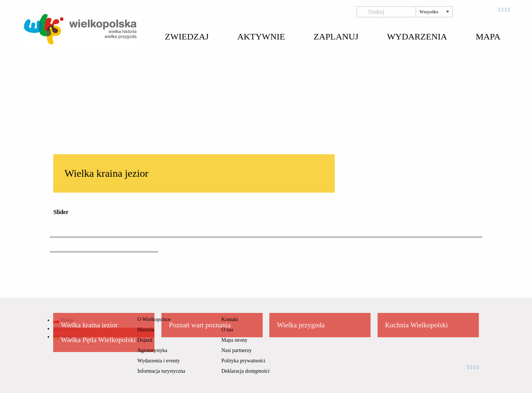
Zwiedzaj (187, 37)
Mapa (488, 37)
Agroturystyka (152, 350)
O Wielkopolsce (154, 319)
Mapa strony (234, 340)
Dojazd (145, 340)
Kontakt (230, 319)
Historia (146, 330)
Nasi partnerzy (236, 350)
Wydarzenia (417, 37)
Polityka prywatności (243, 361)
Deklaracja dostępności (245, 371)
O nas (227, 330)
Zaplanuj (336, 37)
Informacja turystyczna (161, 371)
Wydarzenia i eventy (159, 361)
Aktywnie (261, 37)
